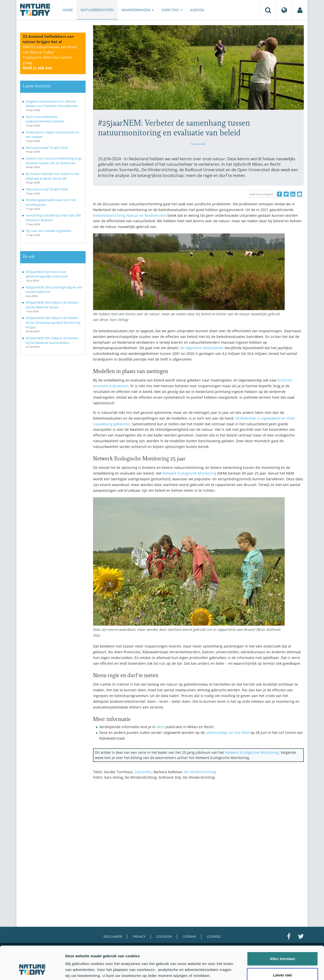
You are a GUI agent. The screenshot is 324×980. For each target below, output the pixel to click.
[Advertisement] (199, 827)
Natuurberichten (97, 10)
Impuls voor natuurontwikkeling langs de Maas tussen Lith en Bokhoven (54, 161)
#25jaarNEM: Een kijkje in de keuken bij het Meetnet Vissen (52, 305)
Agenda (197, 10)
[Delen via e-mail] (300, 194)
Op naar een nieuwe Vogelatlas (48, 231)
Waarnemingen (138, 10)
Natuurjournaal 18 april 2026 (47, 189)
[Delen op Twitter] (286, 194)
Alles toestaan (282, 931)
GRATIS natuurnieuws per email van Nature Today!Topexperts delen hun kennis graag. (50, 57)
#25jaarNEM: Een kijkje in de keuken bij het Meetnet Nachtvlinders (52, 340)
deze (161, 727)
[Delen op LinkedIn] (293, 194)
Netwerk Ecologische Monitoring (189, 473)
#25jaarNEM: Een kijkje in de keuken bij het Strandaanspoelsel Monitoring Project (53, 322)
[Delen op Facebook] (279, 194)
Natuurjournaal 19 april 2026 (47, 148)
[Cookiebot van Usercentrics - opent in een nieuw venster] (32, 970)
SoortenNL (198, 144)
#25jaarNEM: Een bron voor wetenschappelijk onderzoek (47, 274)
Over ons (172, 10)
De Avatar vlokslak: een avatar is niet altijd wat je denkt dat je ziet (53, 176)
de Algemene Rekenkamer (202, 348)
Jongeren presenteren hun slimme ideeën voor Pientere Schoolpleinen (52, 104)
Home (68, 10)
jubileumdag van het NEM (228, 733)
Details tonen (269, 970)
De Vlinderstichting (200, 772)
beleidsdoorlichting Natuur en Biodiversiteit (130, 215)
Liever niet (282, 947)
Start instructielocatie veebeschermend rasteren (45, 119)
